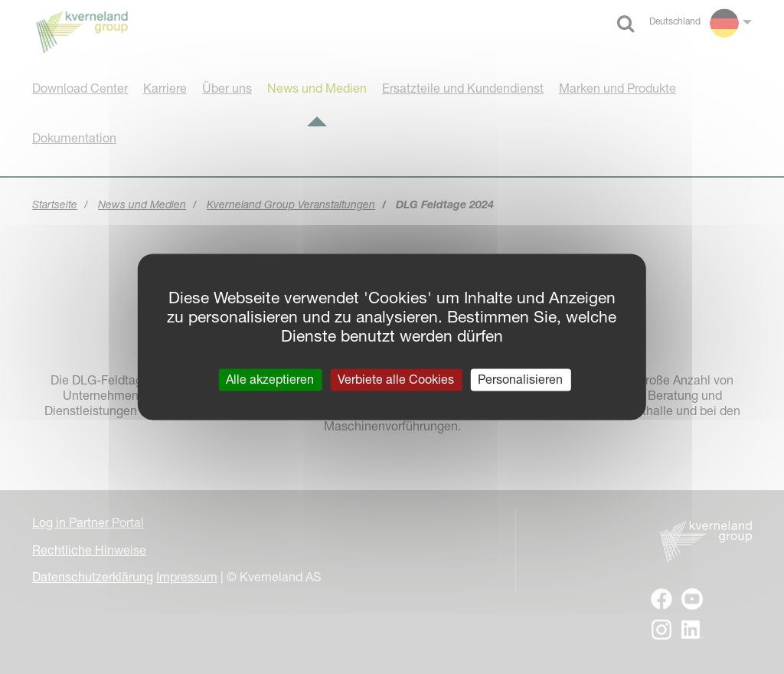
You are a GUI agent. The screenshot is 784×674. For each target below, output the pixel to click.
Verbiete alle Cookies (396, 379)
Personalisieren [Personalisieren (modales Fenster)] (520, 379)
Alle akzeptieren (270, 379)
